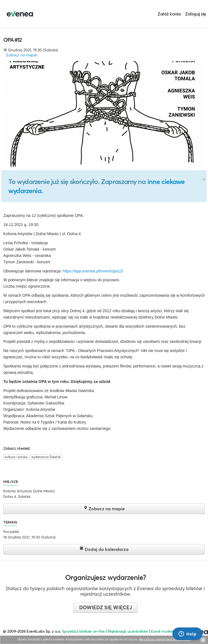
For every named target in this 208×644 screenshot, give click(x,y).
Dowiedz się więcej (106, 607)
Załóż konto (169, 14)
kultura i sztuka (16, 457)
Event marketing (165, 631)
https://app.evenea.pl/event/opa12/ (93, 271)
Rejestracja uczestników (128, 631)
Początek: (11, 532)
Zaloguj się (196, 14)
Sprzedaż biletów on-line (83, 631)
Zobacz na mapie (22, 55)
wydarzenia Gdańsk (46, 457)
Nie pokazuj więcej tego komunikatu (164, 639)
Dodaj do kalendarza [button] (104, 549)
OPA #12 (12, 40)
